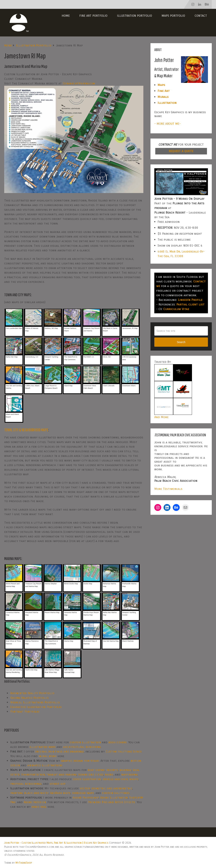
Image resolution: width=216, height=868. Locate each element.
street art (57, 784)
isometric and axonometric (112, 788)
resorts (112, 770)
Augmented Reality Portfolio (32, 693)
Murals (163, 97)
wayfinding (129, 774)
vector (85, 788)
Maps (161, 85)
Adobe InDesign (35, 802)
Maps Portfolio (173, 16)
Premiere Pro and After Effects (111, 802)
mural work (48, 756)
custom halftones (116, 793)
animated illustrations (45, 765)
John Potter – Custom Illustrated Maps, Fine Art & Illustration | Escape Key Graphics (56, 843)
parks (109, 774)
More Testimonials (168, 489)
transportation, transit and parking (49, 774)
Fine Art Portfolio (93, 16)
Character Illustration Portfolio (36, 707)
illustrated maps (43, 747)
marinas (125, 770)
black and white (36, 793)
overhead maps (83, 793)
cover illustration (87, 779)
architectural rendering (82, 747)
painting (16, 793)
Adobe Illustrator (114, 797)
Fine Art (164, 91)
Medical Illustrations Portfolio (35, 702)
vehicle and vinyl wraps (120, 779)
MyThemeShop (24, 863)
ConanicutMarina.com (79, 83)
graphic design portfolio (80, 761)
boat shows (96, 770)
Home (66, 16)
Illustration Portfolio (135, 16)
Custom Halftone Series (124, 751)
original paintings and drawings (59, 751)
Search (181, 342)
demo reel (39, 807)
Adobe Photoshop (86, 797)
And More (161, 417)
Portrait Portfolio (25, 712)
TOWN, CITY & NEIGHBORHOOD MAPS (26, 430)
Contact (201, 16)
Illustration (167, 103)
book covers (118, 742)
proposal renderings (26, 784)
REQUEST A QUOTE (181, 151)
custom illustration (85, 742)
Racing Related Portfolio (29, 698)
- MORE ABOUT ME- (167, 124)
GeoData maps (60, 793)
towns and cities (91, 774)
